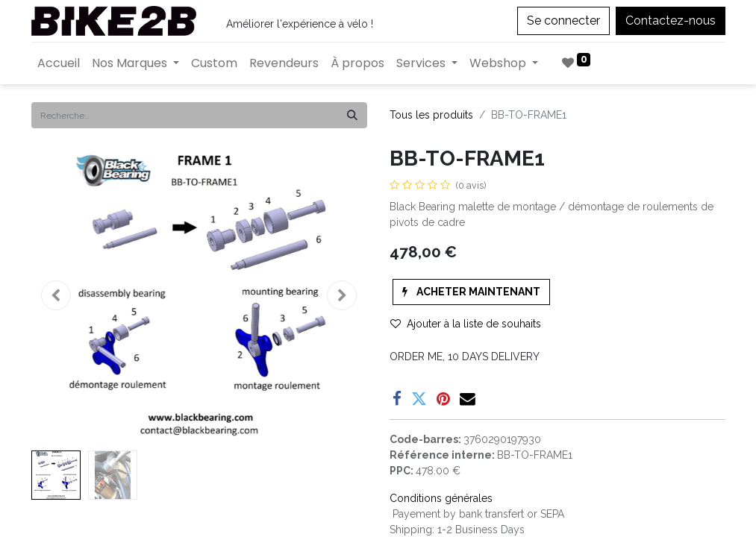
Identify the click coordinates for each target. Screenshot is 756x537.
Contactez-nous (671, 21)
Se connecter (563, 21)
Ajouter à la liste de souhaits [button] (466, 324)
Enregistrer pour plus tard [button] (470, 409)
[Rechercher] (352, 115)
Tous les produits (431, 115)
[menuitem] (59, 63)
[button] (57, 295)
